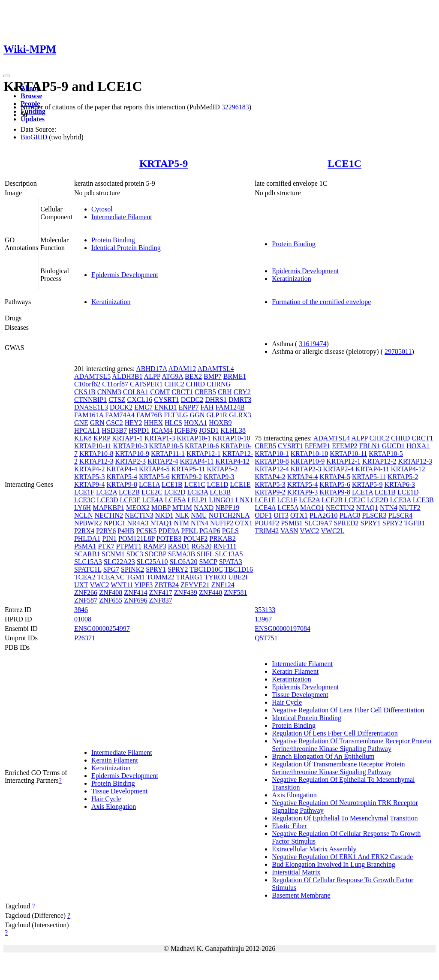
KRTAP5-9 (164, 163)
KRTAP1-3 (160, 438)
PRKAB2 (222, 538)
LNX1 (244, 500)
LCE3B (220, 492)
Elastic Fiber (289, 826)
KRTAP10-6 (202, 446)
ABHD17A (151, 369)
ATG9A (172, 376)
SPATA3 (231, 562)
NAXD (204, 508)
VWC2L (332, 531)
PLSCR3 (374, 515)
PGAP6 (210, 531)
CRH (225, 392)
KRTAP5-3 (90, 477)
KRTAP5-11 (188, 469)
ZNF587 (86, 600)
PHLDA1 (87, 538)
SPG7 (111, 569)
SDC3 (135, 554)
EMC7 (143, 407)
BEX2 (193, 376)
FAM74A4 (120, 415)
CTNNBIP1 (90, 400)
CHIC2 (174, 384)
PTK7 (106, 546)
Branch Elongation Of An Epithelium (323, 756)
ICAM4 (162, 430)
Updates (33, 119)
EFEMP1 (318, 446)
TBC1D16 (239, 569)
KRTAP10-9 (132, 454)
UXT (81, 585)
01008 (83, 619)
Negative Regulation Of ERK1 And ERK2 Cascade (342, 857)
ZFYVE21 (195, 585)
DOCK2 (121, 407)
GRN (97, 423)
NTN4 (200, 523)
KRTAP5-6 (154, 477)
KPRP (102, 438)
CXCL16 (140, 400)
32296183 (235, 107)
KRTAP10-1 (194, 438)
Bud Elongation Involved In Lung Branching (334, 864)
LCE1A (149, 484)
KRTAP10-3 (130, 446)
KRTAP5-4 (122, 477)
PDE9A (169, 531)
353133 (265, 610)
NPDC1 (115, 523)
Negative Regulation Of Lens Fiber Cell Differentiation (348, 710)
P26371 (85, 638)
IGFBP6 (186, 430)
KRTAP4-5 (154, 469)
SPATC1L (88, 569)
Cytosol (102, 209)
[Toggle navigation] (7, 76)
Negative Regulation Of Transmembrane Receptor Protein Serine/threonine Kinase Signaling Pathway (352, 745)
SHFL (205, 554)
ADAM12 (182, 369)
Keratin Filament (115, 760)
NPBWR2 (88, 523)
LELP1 (197, 500)
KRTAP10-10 (232, 438)
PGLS (230, 531)
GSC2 (115, 423)
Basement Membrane (301, 895)
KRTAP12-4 (272, 469)
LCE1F (84, 492)
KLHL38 (233, 430)
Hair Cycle (106, 799)
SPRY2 (178, 569)
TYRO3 (216, 577)
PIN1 (109, 538)
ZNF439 (186, 593)
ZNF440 (210, 593)
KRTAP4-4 (122, 469)
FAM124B (230, 407)
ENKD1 (165, 407)
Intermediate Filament (122, 217)
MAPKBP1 (108, 508)
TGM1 (135, 577)
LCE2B (129, 492)
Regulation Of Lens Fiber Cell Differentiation (335, 733)
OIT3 (281, 515)
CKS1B (85, 392)
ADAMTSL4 (215, 369)
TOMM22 (160, 577)
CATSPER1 (146, 384)
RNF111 (225, 546)
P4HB (126, 531)
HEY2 (134, 423)
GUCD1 (393, 446)
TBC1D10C (206, 569)
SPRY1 (156, 569)
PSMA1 (85, 546)
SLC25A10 (152, 562)
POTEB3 (169, 538)
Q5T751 (266, 638)
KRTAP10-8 (96, 454)
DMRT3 (240, 400)
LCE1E (240, 484)
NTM (181, 523)
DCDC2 (192, 400)
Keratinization (292, 279)
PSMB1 (292, 523)
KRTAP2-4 (163, 461)
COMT (160, 392)
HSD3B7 (114, 430)
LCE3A (197, 492)
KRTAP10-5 (166, 446)
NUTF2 (410, 508)
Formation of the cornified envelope (321, 302)
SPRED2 (346, 523)
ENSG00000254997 (102, 629)
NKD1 (164, 515)
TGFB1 (415, 523)
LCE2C (152, 492)
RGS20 (201, 546)
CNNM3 (109, 392)
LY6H (83, 508)
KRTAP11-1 (168, 454)
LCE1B (172, 484)
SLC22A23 (119, 562)
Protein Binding (113, 240)
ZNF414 (135, 593)
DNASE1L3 (91, 407)
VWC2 (99, 585)
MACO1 (312, 508)
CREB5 (205, 392)
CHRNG (219, 384)
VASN (289, 531)
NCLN (84, 515)
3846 (81, 610)
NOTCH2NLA (229, 515)
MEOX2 (138, 508)
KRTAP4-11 (197, 461)
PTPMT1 (129, 546)
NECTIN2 (109, 515)
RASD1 (179, 546)
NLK (182, 515)
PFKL (189, 531)
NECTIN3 (139, 515)
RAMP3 (155, 546)
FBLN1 (370, 446)
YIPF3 (144, 585)
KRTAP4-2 (90, 469)
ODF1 (263, 515)
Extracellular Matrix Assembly (314, 849)
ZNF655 (111, 600)
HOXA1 (195, 423)
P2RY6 (106, 531)
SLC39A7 (318, 523)
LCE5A (175, 500)
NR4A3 (138, 523)
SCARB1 (87, 554)
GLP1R (217, 415)
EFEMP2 (345, 446)
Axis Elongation (114, 807)
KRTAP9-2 (187, 477)
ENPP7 (188, 407)
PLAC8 (350, 515)
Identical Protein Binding (126, 248)
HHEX (153, 423)
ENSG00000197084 (283, 629)
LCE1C (344, 163)
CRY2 (242, 392)
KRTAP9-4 (90, 484)
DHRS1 (216, 400)
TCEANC (111, 577)
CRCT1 (182, 392)
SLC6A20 (184, 562)
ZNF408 (111, 593)
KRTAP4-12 (232, 461)
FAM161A (89, 415)
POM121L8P (137, 538)
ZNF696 (135, 600)
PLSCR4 (400, 515)
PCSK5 (146, 531)
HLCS (173, 423)
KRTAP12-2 (379, 461)
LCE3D (108, 500)
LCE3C (85, 500)
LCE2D (175, 492)
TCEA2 (85, 577)
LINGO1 (222, 500)
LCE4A (153, 500)
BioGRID (34, 137)
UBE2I (238, 577)
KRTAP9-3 (219, 477)
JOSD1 (209, 430)
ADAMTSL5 (92, 376)
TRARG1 (189, 577)
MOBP (161, 508)
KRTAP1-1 (127, 438)
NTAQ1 (161, 523)
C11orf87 (115, 384)
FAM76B (149, 415)
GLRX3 (240, 415)
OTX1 (244, 523)
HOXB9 (220, 423)
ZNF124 (223, 585)
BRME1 (235, 376)
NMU (199, 515)
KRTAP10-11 (93, 446)
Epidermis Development (125, 275)
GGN (197, 415)
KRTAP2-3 (130, 461)
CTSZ (117, 400)
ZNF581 (235, 593)
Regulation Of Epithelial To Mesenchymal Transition (345, 818)
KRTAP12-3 (96, 461)
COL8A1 (136, 392)
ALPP (152, 376)
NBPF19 (227, 508)
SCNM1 (113, 554)
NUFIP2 (222, 523)
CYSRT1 (167, 400)
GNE (81, 423)
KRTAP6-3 (400, 484)
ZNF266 (86, 593)
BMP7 (213, 376)
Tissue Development (119, 791)
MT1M (182, 508)
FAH (207, 407)
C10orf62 (87, 384)
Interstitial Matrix (296, 872)
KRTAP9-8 (122, 484)
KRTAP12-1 (204, 454)
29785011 (398, 351)
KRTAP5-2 (222, 469)
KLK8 (83, 438)
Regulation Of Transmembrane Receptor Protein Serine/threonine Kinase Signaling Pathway (338, 768)
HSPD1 (139, 430)
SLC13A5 (229, 554)
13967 (263, 619)
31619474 (313, 344)
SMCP (208, 562)
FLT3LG (176, 415)
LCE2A (107, 492)
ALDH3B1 (127, 376)
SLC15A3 (88, 562)
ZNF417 (161, 593)
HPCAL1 (87, 430)
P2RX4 (84, 531)
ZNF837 (161, 600)
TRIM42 (267, 531)
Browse (31, 96)
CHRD (195, 384)
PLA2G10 (324, 515)
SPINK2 (132, 569)
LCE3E (130, 500)
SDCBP (156, 554)
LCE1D (218, 484)
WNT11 (122, 585)
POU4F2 (195, 538)
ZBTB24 (167, 585)
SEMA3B (182, 554)
